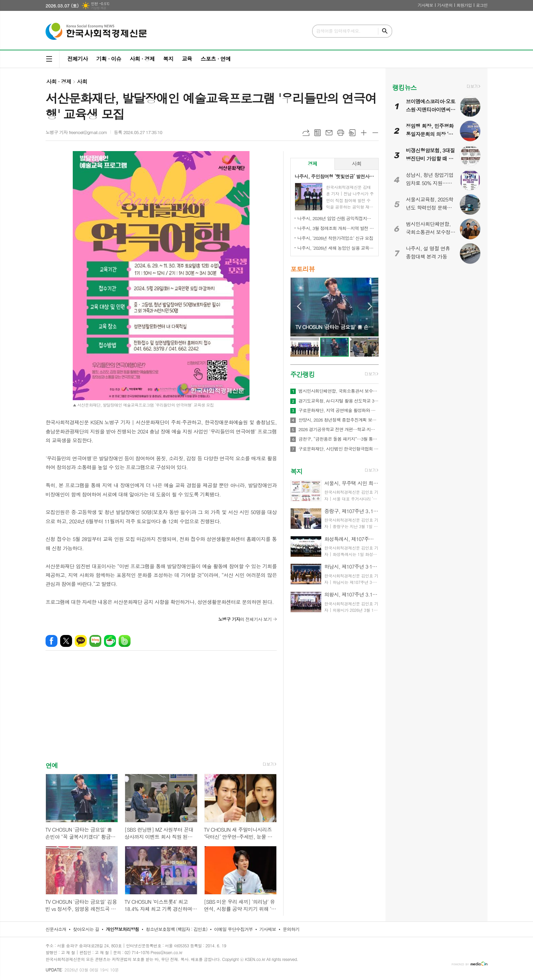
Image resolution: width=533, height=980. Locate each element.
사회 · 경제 (142, 59)
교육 (187, 59)
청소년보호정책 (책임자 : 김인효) (177, 929)
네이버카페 (110, 641)
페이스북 (51, 641)
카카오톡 (81, 641)
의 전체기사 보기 (245, 619)
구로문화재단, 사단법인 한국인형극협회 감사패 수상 (339, 449)
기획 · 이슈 (109, 59)
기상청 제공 (98, 8)
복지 (168, 59)
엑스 (66, 641)
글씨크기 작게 (375, 133)
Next (370, 306)
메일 (329, 133)
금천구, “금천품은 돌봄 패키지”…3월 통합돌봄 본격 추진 (339, 439)
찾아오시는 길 (86, 929)
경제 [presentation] (312, 164)
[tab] (313, 164)
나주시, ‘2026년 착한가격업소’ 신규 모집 (335, 238)
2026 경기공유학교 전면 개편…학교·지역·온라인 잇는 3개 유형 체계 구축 (339, 429)
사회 (82, 81)
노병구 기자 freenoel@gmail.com (76, 132)
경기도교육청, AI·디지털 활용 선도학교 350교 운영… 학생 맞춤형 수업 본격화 (339, 401)
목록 (317, 133)
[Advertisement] (161, 712)
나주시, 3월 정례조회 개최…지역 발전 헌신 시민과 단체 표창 (336, 228)
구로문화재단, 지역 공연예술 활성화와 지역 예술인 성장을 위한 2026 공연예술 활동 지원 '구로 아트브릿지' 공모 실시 (339, 410)
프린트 (341, 133)
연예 (52, 765)
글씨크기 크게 (364, 133)
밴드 (125, 641)
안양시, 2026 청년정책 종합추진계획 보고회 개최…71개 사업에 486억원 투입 (339, 420)
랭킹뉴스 (404, 87)
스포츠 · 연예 (216, 59)
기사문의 (445, 5)
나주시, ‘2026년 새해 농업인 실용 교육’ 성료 (336, 248)
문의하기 (291, 929)
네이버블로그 (95, 641)
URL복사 (306, 133)
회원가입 (464, 5)
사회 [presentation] (357, 164)
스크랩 (352, 133)
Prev (299, 306)
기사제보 (425, 5)
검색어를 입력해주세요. (338, 31)
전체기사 (78, 59)
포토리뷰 (302, 269)
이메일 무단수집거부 (234, 929)
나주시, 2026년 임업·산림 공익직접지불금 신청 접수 (336, 218)
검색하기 (385, 31)
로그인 (482, 5)
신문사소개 (56, 929)
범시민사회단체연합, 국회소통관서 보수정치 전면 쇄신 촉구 (339, 391)
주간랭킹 (302, 374)
